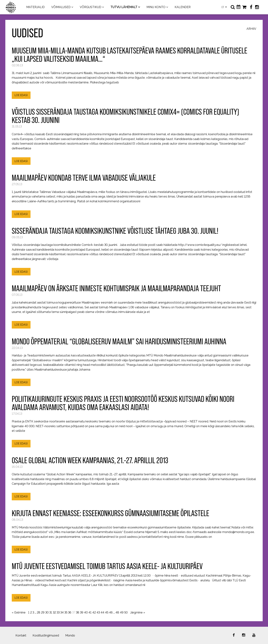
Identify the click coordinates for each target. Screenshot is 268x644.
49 (122, 612)
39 (82, 612)
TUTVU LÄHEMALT (124, 7)
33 (58, 612)
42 (94, 612)
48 (117, 612)
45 (107, 612)
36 (70, 612)
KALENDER (183, 7)
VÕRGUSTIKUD (91, 7)
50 (126, 612)
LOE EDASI (21, 95)
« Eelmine (19, 612)
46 (111, 612)
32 (54, 612)
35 (66, 612)
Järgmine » (138, 612)
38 (78, 612)
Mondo (70, 635)
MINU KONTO (156, 7)
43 (98, 612)
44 (102, 612)
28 (39, 612)
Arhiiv (251, 29)
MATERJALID (35, 7)
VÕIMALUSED (61, 7)
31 (51, 612)
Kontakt (21, 635)
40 (86, 612)
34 (62, 612)
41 (90, 612)
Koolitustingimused (46, 635)
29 (43, 612)
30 (47, 612)
